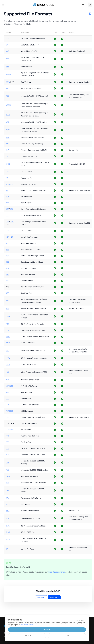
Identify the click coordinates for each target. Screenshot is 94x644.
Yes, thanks (54, 597)
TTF (7, 442)
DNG (7, 88)
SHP (7, 392)
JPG (7, 222)
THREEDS (9, 411)
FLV (7, 178)
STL (7, 399)
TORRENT (9, 430)
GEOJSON (9, 184)
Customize (27, 636)
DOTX (8, 130)
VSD (7, 470)
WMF (8, 510)
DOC (7, 96)
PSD (7, 372)
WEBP (8, 504)
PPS (7, 330)
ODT (7, 268)
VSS (7, 483)
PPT (7, 350)
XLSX (8, 532)
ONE (7, 274)
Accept (47, 630)
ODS (7, 262)
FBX (7, 172)
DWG (8, 138)
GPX (7, 203)
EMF (7, 150)
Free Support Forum (57, 572)
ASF (7, 39)
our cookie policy (27, 625)
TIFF (7, 417)
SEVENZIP (9, 386)
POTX (8, 324)
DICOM (8, 74)
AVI (7, 45)
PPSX (8, 343)
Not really (41, 597)
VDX (7, 462)
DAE (7, 67)
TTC (7, 436)
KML (7, 231)
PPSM (8, 336)
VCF (7, 448)
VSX (7, 490)
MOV (7, 237)
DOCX (8, 114)
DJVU (8, 82)
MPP (7, 249)
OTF (7, 293)
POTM (8, 316)
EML (7, 156)
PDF (7, 301)
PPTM (8, 358)
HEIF (7, 209)
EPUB (8, 164)
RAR (7, 380)
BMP (7, 51)
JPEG (12, 222)
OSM (7, 281)
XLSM (8, 526)
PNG (7, 309)
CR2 (7, 59)
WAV (7, 498)
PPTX (8, 364)
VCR (7, 455)
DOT (7, 122)
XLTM (8, 540)
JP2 (7, 215)
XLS (7, 518)
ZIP (7, 549)
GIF (7, 190)
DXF (7, 144)
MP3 (7, 243)
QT (12, 237)
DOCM (8, 105)
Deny (67, 636)
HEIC (11, 209)
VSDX (8, 476)
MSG (7, 256)
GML (7, 197)
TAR (7, 405)
